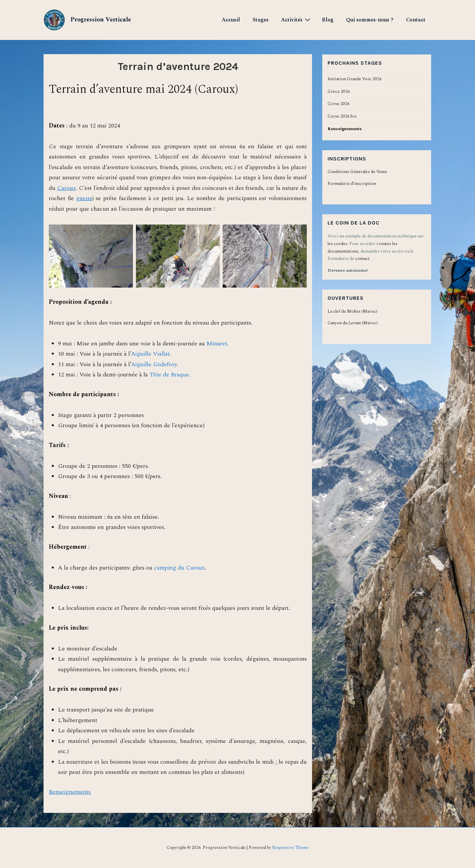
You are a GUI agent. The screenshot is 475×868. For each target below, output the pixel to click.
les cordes (337, 244)
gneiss (84, 198)
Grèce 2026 (339, 91)
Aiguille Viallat (150, 354)
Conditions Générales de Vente (357, 172)
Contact (416, 20)
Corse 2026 (339, 104)
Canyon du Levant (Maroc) (353, 323)
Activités (297, 19)
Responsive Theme (290, 848)
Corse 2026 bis (342, 116)
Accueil (231, 20)
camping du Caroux (179, 568)
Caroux (66, 188)
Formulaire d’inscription (352, 184)
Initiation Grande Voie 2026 (355, 79)
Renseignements (70, 792)
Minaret (217, 344)
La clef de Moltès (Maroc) (352, 311)
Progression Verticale (100, 20)
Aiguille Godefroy (154, 364)
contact (362, 259)
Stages (261, 20)
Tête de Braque (169, 375)
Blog (328, 20)
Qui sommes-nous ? (370, 20)
